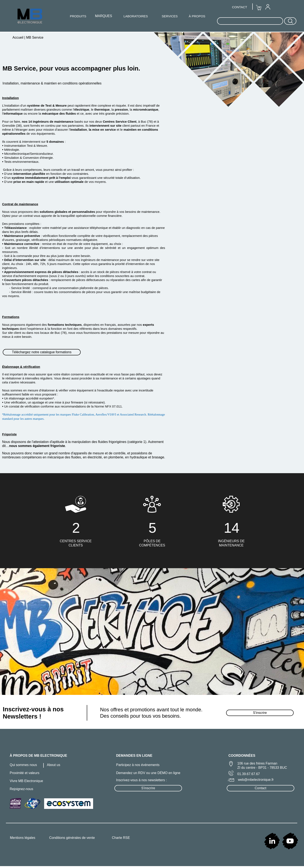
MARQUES (104, 16)
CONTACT (240, 7)
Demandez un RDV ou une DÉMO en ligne (148, 773)
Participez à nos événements (138, 765)
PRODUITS (78, 16)
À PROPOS (197, 16)
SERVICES (170, 16)
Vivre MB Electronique (26, 781)
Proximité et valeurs (25, 773)
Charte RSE (121, 838)
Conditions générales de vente (72, 838)
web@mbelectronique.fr (256, 780)
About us (54, 765)
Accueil (18, 37)
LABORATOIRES (136, 16)
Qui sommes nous (23, 765)
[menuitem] (268, 7)
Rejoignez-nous (21, 789)
